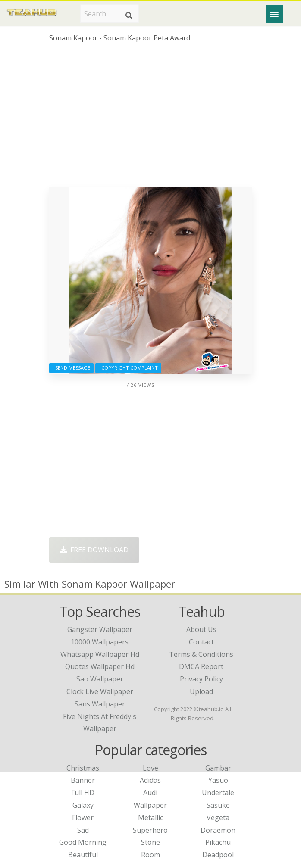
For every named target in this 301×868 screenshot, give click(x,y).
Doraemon (218, 830)
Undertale (218, 793)
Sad (83, 830)
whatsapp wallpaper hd (100, 654)
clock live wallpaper (100, 691)
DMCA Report (201, 666)
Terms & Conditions (201, 654)
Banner (83, 780)
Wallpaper (150, 805)
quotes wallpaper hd (100, 666)
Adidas (150, 780)
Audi (150, 793)
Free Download (94, 550)
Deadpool (218, 855)
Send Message (71, 368)
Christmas (83, 768)
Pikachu (218, 842)
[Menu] (274, 14)
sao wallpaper (100, 679)
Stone (150, 842)
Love (150, 768)
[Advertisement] (150, 118)
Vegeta (218, 818)
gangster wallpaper (100, 629)
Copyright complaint (128, 368)
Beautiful (83, 855)
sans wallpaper (100, 704)
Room (150, 855)
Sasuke (218, 805)
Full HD (83, 793)
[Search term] (109, 14)
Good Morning (83, 842)
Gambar (218, 768)
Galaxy (83, 805)
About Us (201, 629)
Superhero (150, 830)
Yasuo (218, 780)
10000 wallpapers (100, 642)
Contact (201, 642)
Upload (201, 691)
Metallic (150, 818)
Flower (83, 818)
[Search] (129, 16)
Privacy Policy (201, 679)
